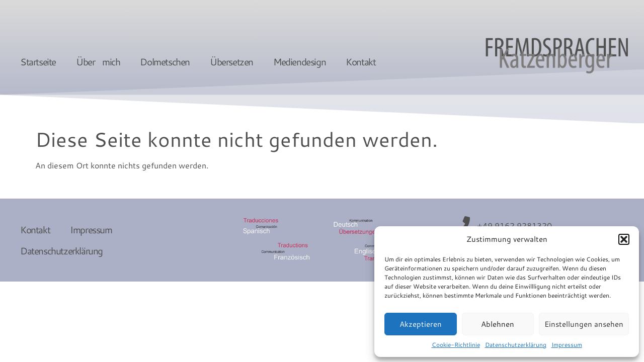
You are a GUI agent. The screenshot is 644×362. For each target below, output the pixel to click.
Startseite (38, 62)
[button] (624, 239)
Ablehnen (498, 324)
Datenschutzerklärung (516, 345)
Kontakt (360, 62)
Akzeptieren (421, 324)
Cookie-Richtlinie (456, 345)
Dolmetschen (165, 62)
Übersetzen (231, 62)
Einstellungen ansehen (584, 324)
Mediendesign (299, 62)
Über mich (98, 62)
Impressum (567, 345)
